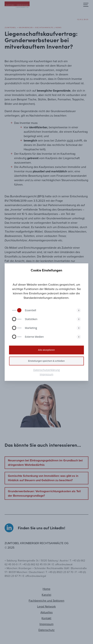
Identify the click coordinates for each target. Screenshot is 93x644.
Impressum (46, 374)
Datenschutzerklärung (46, 370)
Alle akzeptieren (46, 350)
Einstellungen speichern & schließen (46, 361)
